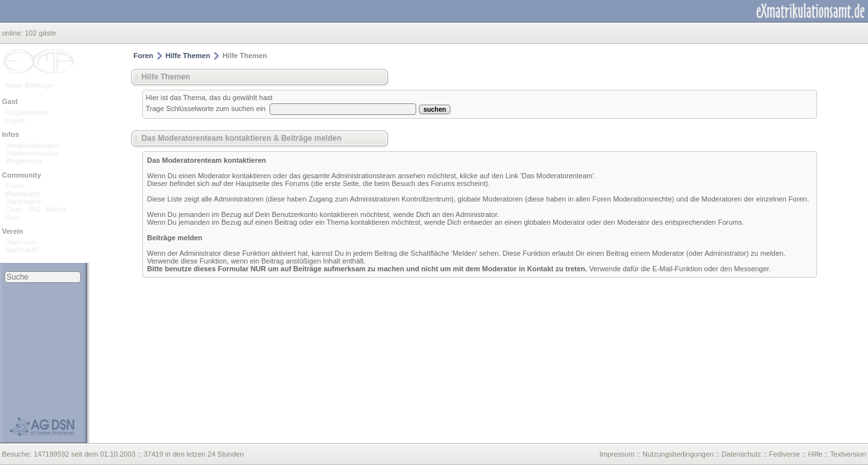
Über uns (21, 242)
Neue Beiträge (29, 85)
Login (15, 120)
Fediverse (785, 454)
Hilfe (815, 454)
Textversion (848, 454)
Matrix (56, 209)
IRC (35, 209)
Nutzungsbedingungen (678, 454)
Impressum (617, 454)
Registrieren (26, 112)
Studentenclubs (32, 153)
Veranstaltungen (33, 145)
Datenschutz (741, 454)
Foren (15, 186)
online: (13, 33)
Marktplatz (23, 194)
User (13, 217)
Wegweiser (24, 161)
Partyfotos (23, 201)
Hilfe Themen (188, 56)
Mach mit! (22, 250)
